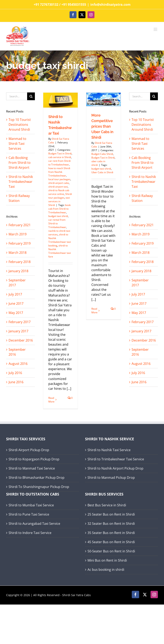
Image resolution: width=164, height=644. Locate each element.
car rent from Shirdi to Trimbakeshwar (59, 163)
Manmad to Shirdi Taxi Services (17, 144)
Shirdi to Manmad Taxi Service (32, 468)
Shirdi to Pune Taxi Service (29, 514)
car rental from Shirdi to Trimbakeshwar (57, 223)
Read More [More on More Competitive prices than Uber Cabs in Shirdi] (94, 311)
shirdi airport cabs (59, 183)
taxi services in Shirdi (59, 201)
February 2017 (20, 322)
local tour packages (59, 179)
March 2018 (18, 253)
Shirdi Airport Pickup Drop (29, 450)
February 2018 (20, 262)
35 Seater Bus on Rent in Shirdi (111, 533)
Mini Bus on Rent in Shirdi (107, 560)
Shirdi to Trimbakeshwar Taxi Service (116, 459)
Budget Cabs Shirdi (102, 154)
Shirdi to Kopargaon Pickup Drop (34, 459)
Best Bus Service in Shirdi (107, 505)
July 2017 (15, 294)
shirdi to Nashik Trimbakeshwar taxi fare (60, 251)
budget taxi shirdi (58, 216)
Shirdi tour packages (60, 196)
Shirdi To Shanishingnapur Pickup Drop (39, 487)
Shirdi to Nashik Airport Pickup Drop (115, 468)
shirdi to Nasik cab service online (59, 192)
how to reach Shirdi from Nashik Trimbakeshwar (59, 172)
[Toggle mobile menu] (156, 29)
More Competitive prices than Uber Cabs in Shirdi (102, 126)
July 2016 (15, 373)
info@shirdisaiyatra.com (110, 4)
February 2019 (20, 243)
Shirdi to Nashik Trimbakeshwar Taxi (21, 182)
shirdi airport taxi (58, 187)
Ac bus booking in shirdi (106, 570)
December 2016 (21, 340)
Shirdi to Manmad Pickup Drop (111, 478)
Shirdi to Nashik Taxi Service (109, 450)
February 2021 (20, 225)
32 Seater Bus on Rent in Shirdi (111, 524)
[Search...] (17, 96)
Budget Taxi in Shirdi (60, 153)
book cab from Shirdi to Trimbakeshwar (59, 209)
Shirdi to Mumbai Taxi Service (31, 505)
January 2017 (18, 331)
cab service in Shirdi (60, 157)
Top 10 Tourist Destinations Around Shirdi (20, 125)
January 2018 (18, 271)
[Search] (31, 96)
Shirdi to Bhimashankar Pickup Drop (37, 478)
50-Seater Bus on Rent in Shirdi (111, 551)
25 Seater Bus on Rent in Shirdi (111, 514)
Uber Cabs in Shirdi (102, 172)
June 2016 (16, 382)
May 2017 (16, 313)
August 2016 (18, 364)
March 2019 (18, 234)
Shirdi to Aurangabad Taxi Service (34, 524)
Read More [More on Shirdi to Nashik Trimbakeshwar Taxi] (51, 400)
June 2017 (16, 303)
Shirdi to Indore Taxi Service (30, 533)
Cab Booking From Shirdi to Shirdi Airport (20, 163)
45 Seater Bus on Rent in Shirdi (111, 542)
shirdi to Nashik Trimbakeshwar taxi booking (60, 240)
